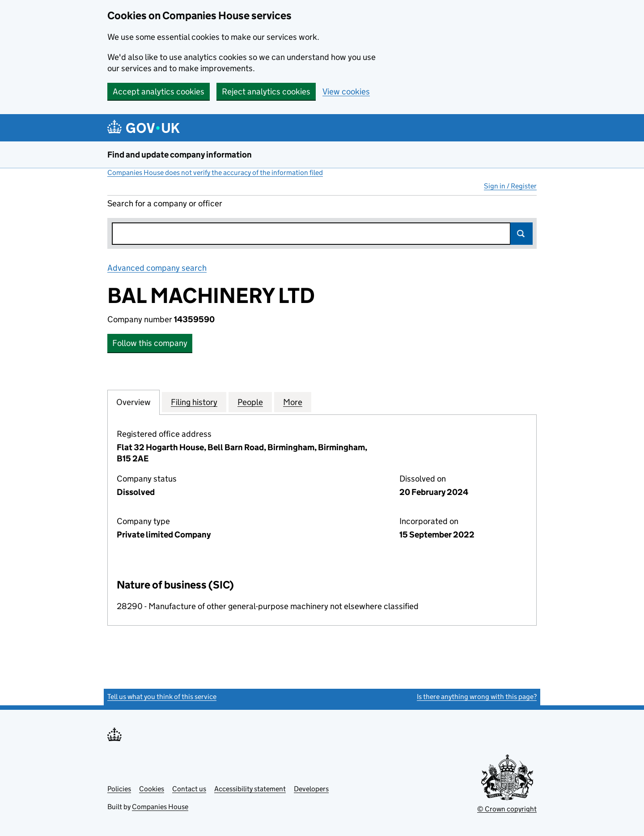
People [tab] (250, 402)
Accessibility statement (250, 789)
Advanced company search (157, 268)
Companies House (160, 807)
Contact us (189, 789)
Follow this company (150, 343)
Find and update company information (180, 155)
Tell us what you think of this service (162, 697)
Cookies (152, 789)
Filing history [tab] (194, 402)
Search (521, 234)
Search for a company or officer (165, 203)
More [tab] (293, 402)
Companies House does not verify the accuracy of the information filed (215, 173)
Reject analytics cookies (266, 92)
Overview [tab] (133, 402)
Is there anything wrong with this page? (477, 697)
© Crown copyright (507, 809)
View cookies (346, 92)
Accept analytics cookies (159, 92)
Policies (119, 789)
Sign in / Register (510, 186)
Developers (311, 789)
